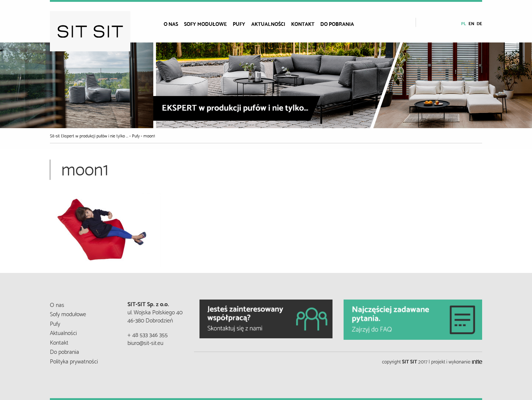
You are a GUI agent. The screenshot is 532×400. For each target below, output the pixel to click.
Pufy (239, 24)
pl (464, 23)
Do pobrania (337, 24)
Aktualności (268, 24)
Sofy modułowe (205, 24)
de (479, 23)
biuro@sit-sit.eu (145, 342)
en (471, 23)
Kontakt (303, 24)
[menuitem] (174, 24)
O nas (171, 24)
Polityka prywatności (74, 361)
